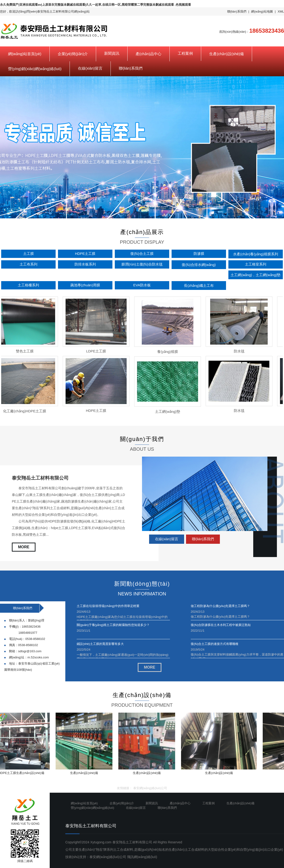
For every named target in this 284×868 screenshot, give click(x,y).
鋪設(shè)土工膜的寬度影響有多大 (100, 644)
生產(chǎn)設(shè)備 (226, 54)
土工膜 (29, 254)
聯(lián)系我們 (237, 11)
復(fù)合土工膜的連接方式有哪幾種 (215, 644)
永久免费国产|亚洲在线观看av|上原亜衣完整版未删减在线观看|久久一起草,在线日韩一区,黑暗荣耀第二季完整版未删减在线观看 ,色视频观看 (95, 5)
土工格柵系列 (28, 285)
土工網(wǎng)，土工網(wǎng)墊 (255, 275)
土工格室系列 (256, 264)
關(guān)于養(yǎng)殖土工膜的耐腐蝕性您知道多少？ (113, 625)
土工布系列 (29, 264)
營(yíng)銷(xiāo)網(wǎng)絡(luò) (35, 69)
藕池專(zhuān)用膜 (85, 285)
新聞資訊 (112, 53)
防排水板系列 (85, 264)
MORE (24, 547)
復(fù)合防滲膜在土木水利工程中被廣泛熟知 (221, 625)
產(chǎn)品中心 (149, 54)
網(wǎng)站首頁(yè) (25, 54)
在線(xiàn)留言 (90, 68)
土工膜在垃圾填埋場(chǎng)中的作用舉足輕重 (108, 606)
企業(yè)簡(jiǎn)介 (73, 54)
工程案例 (185, 53)
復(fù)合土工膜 (142, 254)
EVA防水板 (142, 285)
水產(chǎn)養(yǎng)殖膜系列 (255, 254)
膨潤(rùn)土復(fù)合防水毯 (142, 264)
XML (281, 11)
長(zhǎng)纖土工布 (199, 286)
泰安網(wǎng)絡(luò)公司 (150, 788)
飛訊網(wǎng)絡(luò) (142, 857)
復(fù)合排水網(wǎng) (199, 265)
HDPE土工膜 (85, 254)
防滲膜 (199, 254)
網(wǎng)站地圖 (262, 11)
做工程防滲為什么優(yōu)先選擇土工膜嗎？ (220, 606)
